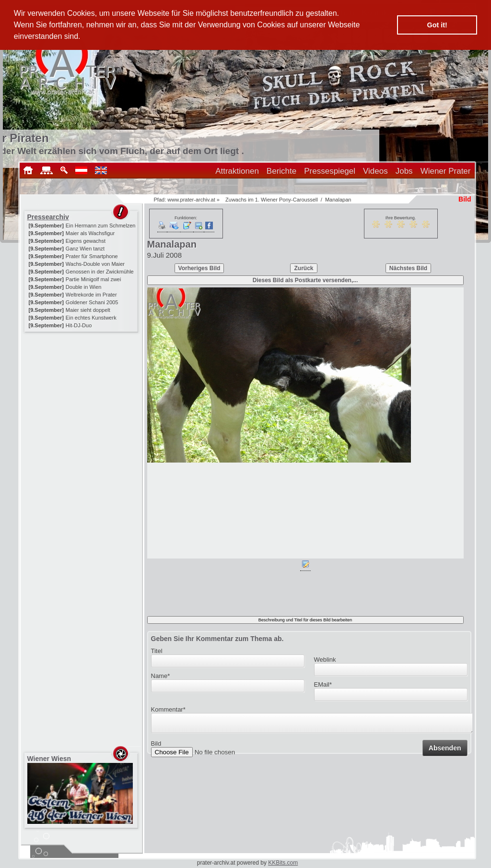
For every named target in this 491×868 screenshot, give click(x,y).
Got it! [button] (437, 25)
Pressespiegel (330, 171)
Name (161, 676)
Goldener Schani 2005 (92, 302)
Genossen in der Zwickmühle (100, 272)
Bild (156, 746)
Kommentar (168, 709)
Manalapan (338, 200)
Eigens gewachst (86, 241)
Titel (157, 651)
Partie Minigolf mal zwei (94, 279)
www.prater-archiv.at (191, 200)
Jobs (404, 171)
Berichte (281, 171)
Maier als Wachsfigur (90, 233)
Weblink (325, 660)
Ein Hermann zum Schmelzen (101, 226)
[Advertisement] (82, 394)
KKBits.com (283, 863)
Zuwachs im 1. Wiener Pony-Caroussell (272, 200)
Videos (375, 171)
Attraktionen (237, 171)
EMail (323, 684)
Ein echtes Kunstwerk (91, 318)
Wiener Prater (446, 171)
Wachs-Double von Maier (95, 264)
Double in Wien (84, 287)
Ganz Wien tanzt (85, 249)
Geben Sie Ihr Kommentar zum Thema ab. (217, 639)
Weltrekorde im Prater (91, 295)
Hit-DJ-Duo (79, 325)
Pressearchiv (48, 217)
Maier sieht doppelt (88, 310)
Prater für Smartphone (92, 256)
